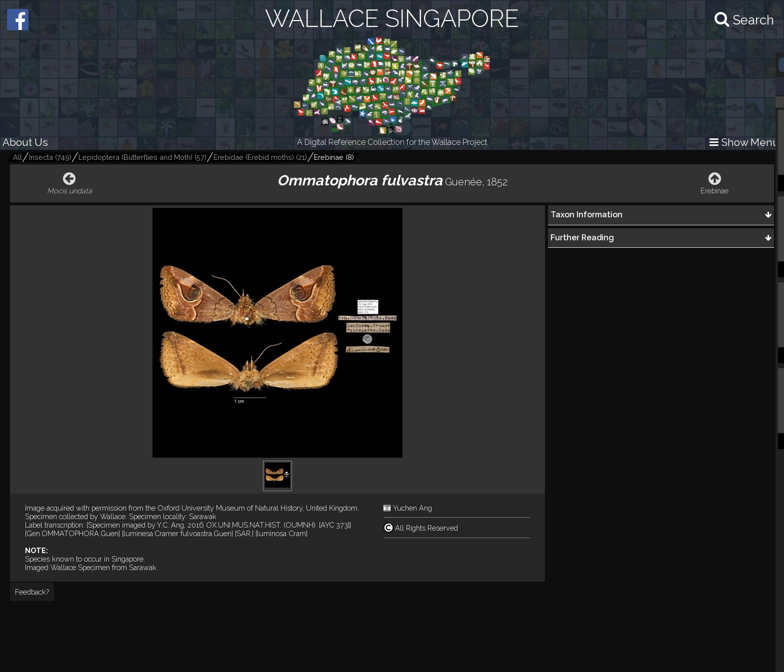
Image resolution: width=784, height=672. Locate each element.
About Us (25, 142)
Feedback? (32, 592)
